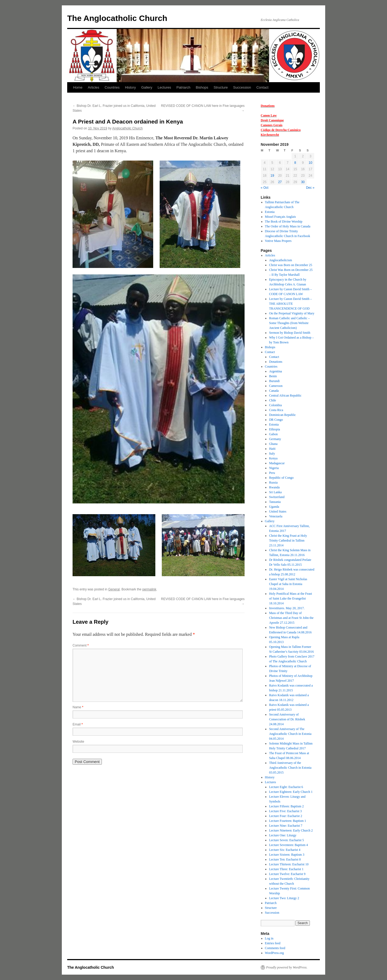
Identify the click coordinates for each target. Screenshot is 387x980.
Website (78, 742)
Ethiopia (275, 429)
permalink (149, 589)
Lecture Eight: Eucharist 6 (286, 787)
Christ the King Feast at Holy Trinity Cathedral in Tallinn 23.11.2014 (288, 540)
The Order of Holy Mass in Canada (288, 226)
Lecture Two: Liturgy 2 (284, 898)
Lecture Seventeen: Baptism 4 (288, 845)
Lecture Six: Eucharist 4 (285, 850)
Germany (275, 439)
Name (78, 707)
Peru (272, 473)
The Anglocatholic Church (117, 18)
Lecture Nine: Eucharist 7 (286, 826)
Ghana (273, 444)
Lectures (164, 87)
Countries (112, 87)
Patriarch (183, 87)
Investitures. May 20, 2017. (287, 608)
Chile (273, 400)
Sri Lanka (275, 492)
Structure (221, 87)
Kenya (273, 458)
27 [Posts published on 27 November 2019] (280, 182)
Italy (272, 453)
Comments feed (275, 948)
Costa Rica (276, 410)
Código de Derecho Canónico (281, 130)
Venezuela (276, 516)
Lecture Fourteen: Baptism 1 (288, 821)
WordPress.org (274, 953)
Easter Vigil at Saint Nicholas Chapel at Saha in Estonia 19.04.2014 (288, 584)
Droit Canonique (272, 120)
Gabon (273, 434)
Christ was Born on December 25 (291, 265)
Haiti (272, 449)
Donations (268, 106)
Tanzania (275, 502)
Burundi (274, 381)
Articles (94, 87)
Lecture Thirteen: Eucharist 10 (289, 864)
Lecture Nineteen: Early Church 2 (291, 830)
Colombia (275, 405)
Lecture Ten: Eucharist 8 (285, 859)
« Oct (265, 188)
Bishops (202, 87)
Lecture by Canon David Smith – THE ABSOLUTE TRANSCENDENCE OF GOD (290, 304)
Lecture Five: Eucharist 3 (285, 811)
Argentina (275, 371)
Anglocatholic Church (127, 128)
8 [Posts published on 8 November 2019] (295, 163)
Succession (242, 87)
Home (78, 87)
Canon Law (269, 115)
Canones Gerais (272, 125)
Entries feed (273, 943)
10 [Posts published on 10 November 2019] (311, 163)
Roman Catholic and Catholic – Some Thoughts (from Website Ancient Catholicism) (289, 323)
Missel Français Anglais (280, 217)
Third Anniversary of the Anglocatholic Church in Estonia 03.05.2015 (290, 768)
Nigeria (274, 468)
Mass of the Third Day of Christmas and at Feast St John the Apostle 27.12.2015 (291, 618)
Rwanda (274, 487)
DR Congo (276, 420)
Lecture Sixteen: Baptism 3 (287, 855)
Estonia (270, 212)
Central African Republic (285, 395)
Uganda (274, 507)
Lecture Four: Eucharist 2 (286, 816)
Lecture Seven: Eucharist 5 (286, 840)
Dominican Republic (282, 415)
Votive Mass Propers (278, 241)
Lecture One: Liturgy (283, 835)
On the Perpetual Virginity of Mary (292, 313)
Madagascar (277, 463)
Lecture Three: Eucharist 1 (286, 869)
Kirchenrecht (270, 135)
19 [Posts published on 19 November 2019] (272, 176)
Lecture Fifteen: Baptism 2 (286, 806)
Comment (81, 645)
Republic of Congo (281, 478)
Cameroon (276, 386)
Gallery (147, 87)
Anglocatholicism (280, 260)
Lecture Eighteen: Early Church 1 (291, 792)
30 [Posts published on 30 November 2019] (303, 182)
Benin (273, 376)
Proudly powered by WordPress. (287, 967)
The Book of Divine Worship (284, 222)
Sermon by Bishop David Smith (290, 333)
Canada (274, 391)
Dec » (310, 188)
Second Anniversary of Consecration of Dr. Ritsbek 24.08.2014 (287, 719)
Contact (262, 87)
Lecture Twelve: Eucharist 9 (287, 874)
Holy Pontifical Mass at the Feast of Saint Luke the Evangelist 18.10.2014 (291, 598)
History (130, 87)
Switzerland (277, 497)
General (114, 589)
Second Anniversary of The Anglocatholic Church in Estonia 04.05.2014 (290, 734)
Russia (273, 482)
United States (278, 511)
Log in (269, 938)
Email (78, 724)
